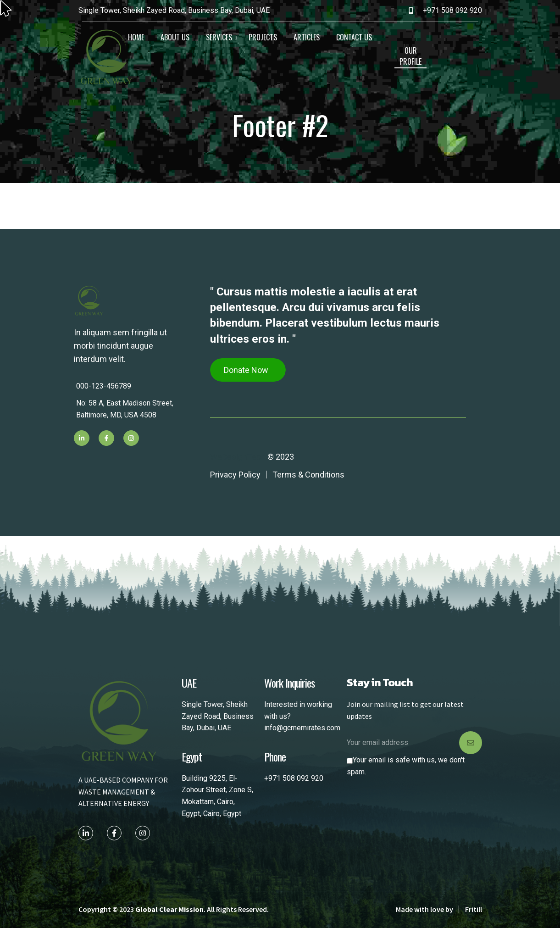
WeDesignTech (238, 457)
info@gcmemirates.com (302, 728)
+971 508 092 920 (294, 778)
